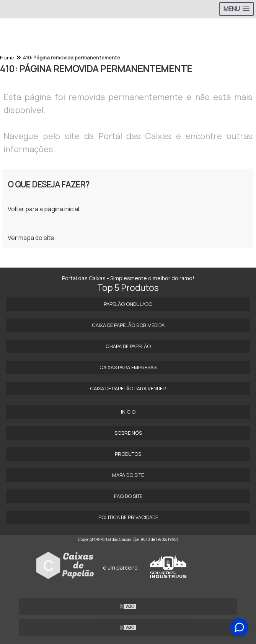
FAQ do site (128, 496)
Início (128, 412)
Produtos (128, 454)
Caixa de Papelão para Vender (128, 388)
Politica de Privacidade (128, 517)
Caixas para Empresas (128, 367)
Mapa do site (128, 475)
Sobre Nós (128, 433)
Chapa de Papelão (128, 346)
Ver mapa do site (31, 238)
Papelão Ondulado (128, 304)
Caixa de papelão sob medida (128, 325)
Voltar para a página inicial (43, 209)
